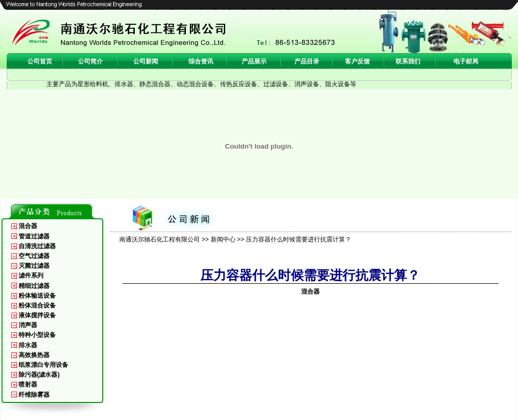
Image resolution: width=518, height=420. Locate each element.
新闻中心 (223, 239)
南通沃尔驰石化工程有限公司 (160, 239)
